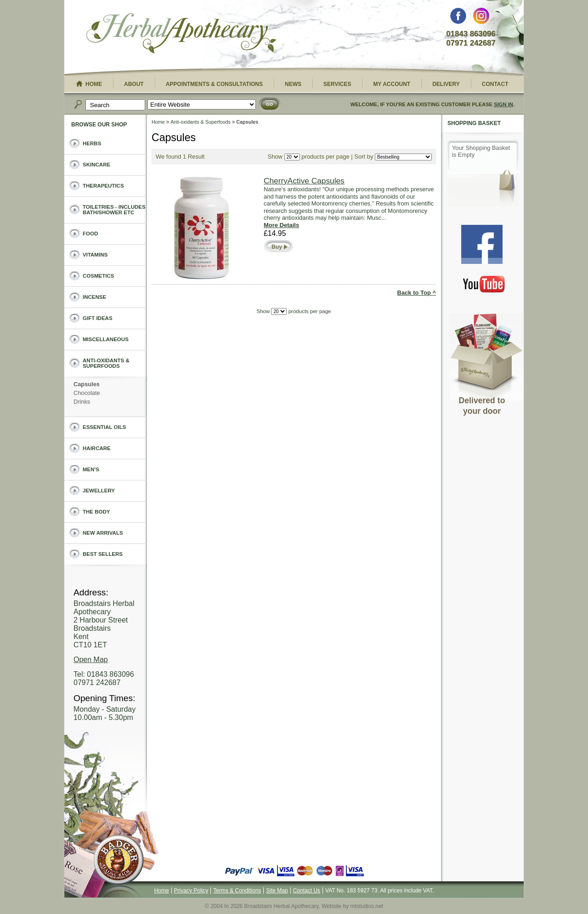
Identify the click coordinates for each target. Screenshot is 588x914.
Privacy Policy (191, 891)
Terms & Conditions (237, 891)
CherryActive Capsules (304, 181)
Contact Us (307, 891)
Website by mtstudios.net (352, 906)
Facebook (458, 18)
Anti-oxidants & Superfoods (201, 122)
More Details (281, 225)
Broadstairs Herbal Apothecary (181, 34)
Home (158, 122)
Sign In (503, 104)
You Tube (484, 284)
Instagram (481, 18)
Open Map (91, 660)
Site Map (277, 891)
